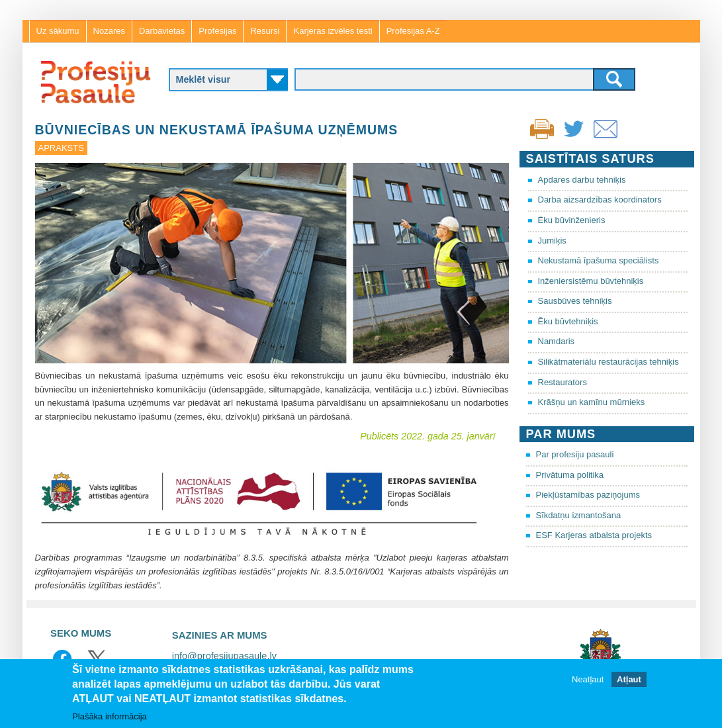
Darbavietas (162, 31)
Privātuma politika (570, 475)
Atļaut (629, 680)
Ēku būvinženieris (572, 220)
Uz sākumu (58, 31)
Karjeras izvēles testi (333, 31)
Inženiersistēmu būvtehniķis (591, 281)
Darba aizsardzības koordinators (600, 200)
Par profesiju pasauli (575, 454)
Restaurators (563, 382)
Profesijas (217, 31)
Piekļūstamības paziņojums (588, 495)
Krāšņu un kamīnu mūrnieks (592, 402)
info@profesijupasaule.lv (224, 656)
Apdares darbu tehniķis (582, 180)
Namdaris (557, 341)
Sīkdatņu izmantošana (579, 515)
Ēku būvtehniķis (568, 321)
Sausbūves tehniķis (575, 301)
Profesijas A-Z (413, 31)
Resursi (265, 31)
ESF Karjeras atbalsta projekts (594, 535)
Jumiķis (552, 241)
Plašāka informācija (110, 716)
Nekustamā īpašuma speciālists (599, 260)
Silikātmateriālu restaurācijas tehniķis (609, 362)
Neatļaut (588, 680)
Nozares (109, 31)
